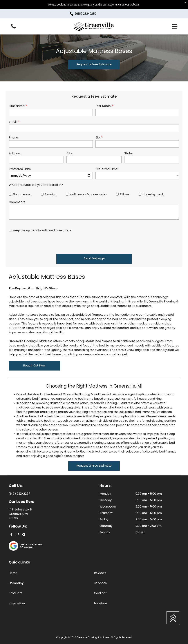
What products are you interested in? (36, 185)
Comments (17, 202)
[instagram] (18, 535)
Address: (15, 153)
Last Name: (103, 106)
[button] (175, 26)
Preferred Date (20, 169)
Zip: (98, 137)
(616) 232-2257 (86, 14)
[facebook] (11, 535)
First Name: (17, 106)
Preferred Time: (107, 169)
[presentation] (37, 243)
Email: (13, 122)
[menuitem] (51, 573)
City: (70, 153)
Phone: (14, 137)
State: (129, 153)
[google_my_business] (24, 535)
